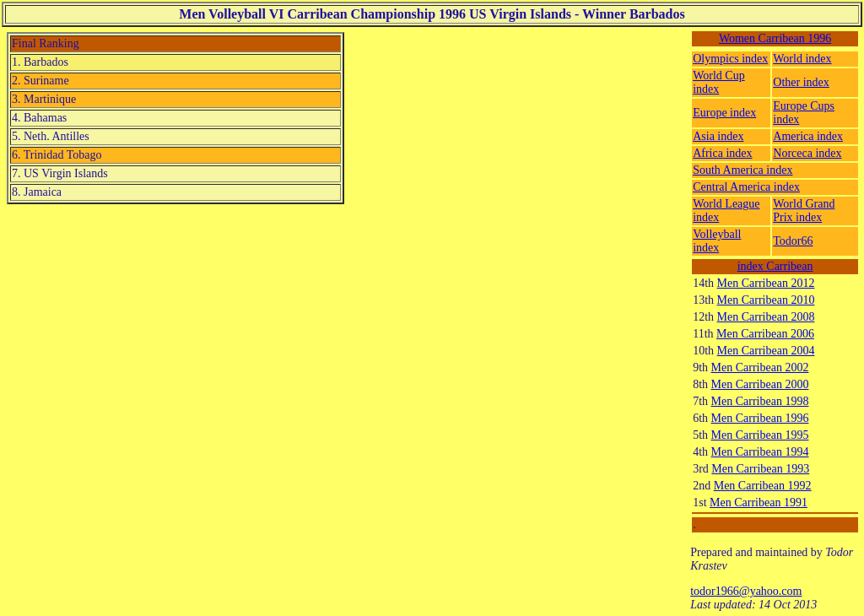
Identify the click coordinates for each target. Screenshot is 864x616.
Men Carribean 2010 (766, 300)
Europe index (724, 113)
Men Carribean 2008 (766, 317)
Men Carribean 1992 (763, 486)
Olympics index (730, 59)
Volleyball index (717, 241)
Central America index (746, 187)
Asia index (718, 136)
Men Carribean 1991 (759, 503)
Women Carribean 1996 (775, 38)
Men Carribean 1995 (760, 435)
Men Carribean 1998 (760, 401)
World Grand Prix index (804, 211)
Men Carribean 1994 (760, 452)
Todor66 (793, 241)
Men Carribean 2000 (760, 384)
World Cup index (718, 82)
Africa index (722, 153)
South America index (742, 170)
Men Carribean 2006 (765, 334)
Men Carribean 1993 (760, 469)
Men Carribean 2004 (766, 351)
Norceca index (807, 153)
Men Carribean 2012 (766, 283)
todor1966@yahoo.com (746, 591)
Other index (801, 82)
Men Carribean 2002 (760, 367)
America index (808, 136)
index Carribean (775, 266)
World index (802, 59)
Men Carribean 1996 (760, 418)
